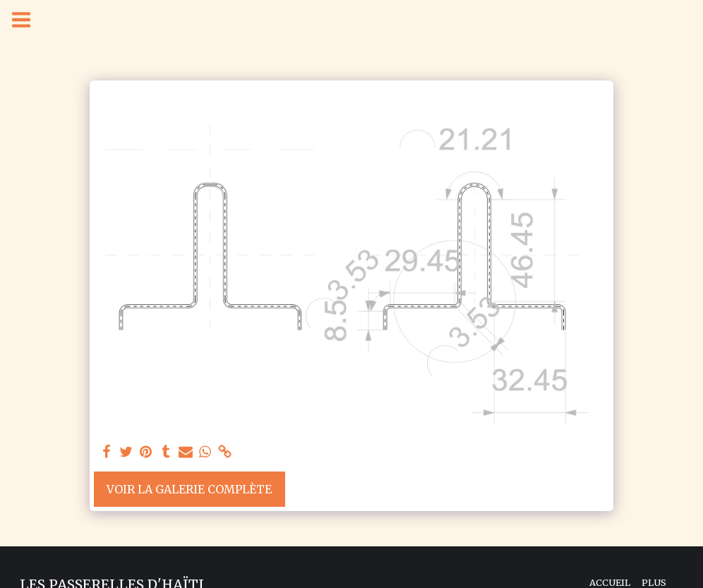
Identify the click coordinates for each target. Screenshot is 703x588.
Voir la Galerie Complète (189, 489)
